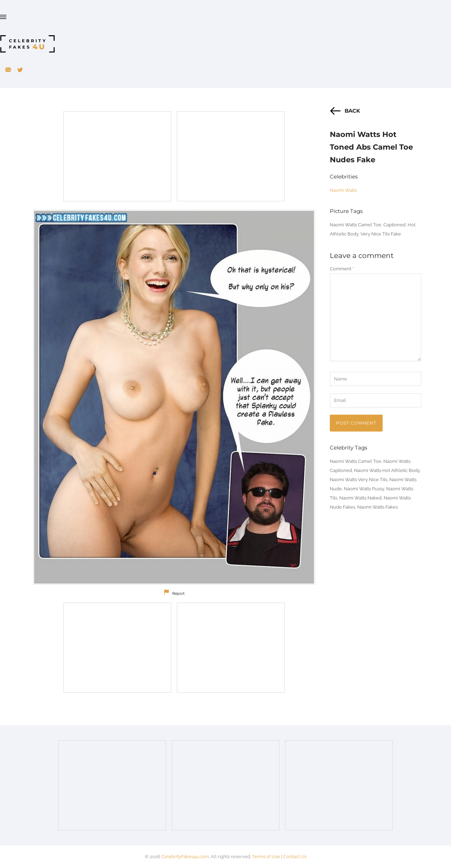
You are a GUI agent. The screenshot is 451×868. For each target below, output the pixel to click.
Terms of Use (266, 857)
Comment (342, 269)
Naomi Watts (343, 190)
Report (178, 594)
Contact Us (295, 857)
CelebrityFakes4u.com (185, 857)
